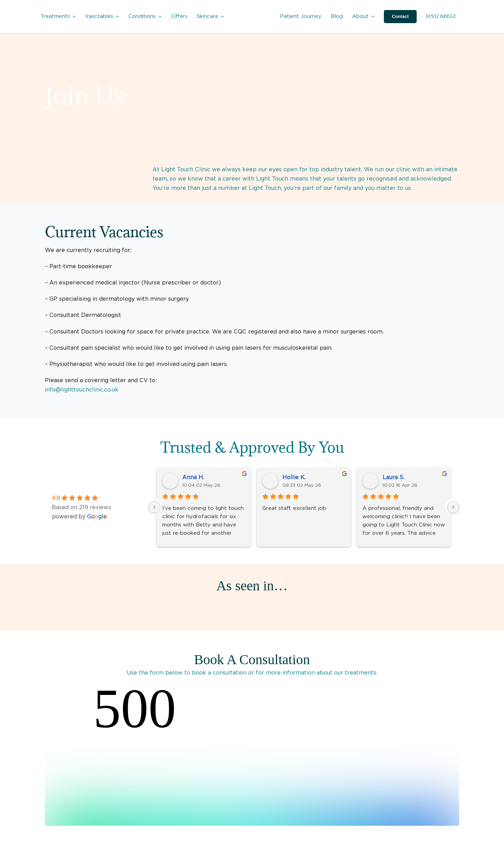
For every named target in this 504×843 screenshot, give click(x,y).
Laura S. (393, 477)
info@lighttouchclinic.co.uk (82, 390)
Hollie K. (294, 477)
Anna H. (193, 477)
